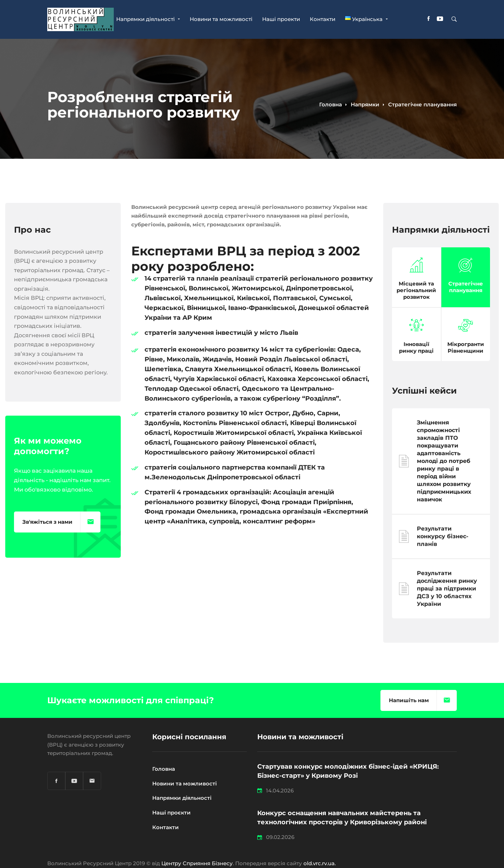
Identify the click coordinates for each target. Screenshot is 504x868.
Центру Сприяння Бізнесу (197, 863)
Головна (331, 104)
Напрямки (365, 104)
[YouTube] (440, 20)
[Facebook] (429, 20)
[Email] (92, 781)
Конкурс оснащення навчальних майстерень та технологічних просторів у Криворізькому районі (343, 818)
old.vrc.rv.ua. (320, 863)
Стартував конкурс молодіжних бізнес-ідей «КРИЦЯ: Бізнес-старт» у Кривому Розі (348, 771)
